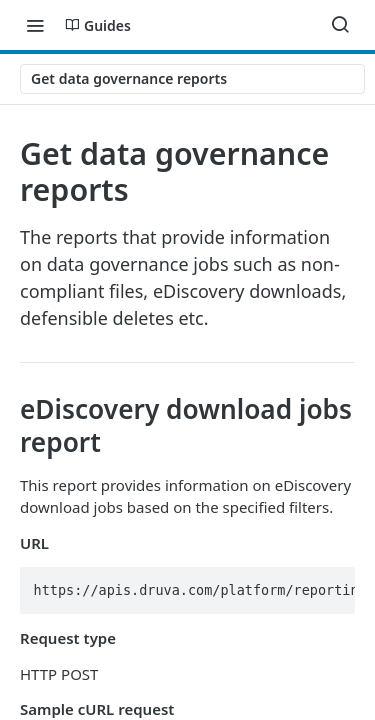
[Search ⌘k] (340, 25)
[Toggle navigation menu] (35, 25)
